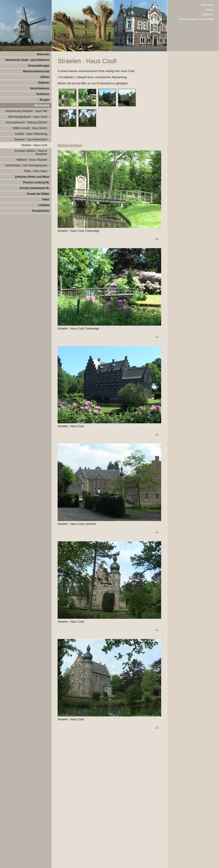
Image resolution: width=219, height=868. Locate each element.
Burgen (45, 100)
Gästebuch (208, 14)
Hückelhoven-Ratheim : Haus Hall (26, 111)
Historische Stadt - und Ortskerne (27, 60)
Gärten (45, 77)
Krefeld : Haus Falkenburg (31, 134)
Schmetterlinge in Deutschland (196, 19)
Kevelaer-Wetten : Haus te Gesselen (31, 152)
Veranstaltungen (39, 66)
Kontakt (210, 10)
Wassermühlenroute (36, 71)
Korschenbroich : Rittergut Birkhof (26, 122)
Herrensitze (42, 105)
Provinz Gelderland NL (35, 188)
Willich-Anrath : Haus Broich (30, 128)
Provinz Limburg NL (36, 182)
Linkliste (44, 205)
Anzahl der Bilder (38, 194)
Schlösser (43, 94)
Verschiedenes (40, 88)
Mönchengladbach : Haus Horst (28, 117)
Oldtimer (44, 83)
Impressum (208, 5)
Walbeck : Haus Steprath (32, 160)
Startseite (43, 54)
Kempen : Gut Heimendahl (31, 140)
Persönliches (41, 211)
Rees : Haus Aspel (36, 171)
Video (46, 200)
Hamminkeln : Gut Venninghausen (26, 165)
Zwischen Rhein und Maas (32, 177)
